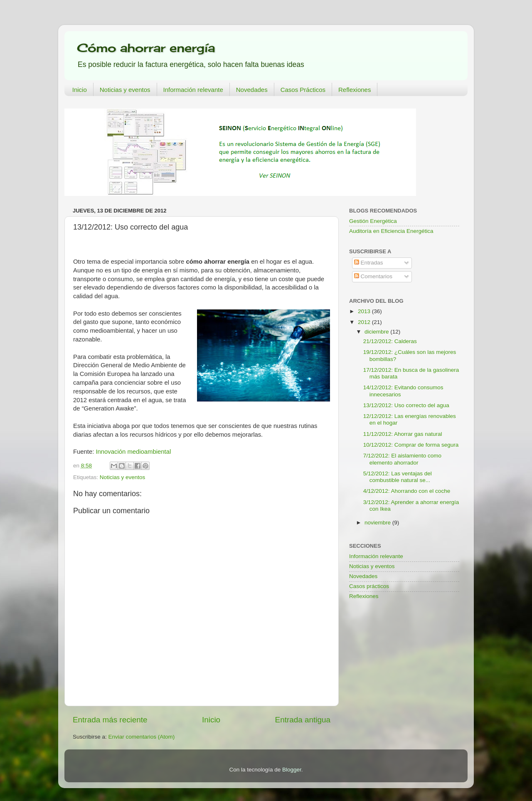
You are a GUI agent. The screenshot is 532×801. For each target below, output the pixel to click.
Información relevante (193, 90)
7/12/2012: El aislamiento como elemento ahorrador (402, 459)
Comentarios (373, 276)
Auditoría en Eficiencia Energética (391, 231)
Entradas (369, 263)
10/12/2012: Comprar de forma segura (411, 445)
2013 (365, 311)
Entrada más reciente (110, 720)
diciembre (377, 332)
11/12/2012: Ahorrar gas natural (403, 434)
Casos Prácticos (303, 90)
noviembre (378, 523)
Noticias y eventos (125, 90)
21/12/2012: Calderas (390, 341)
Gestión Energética (373, 221)
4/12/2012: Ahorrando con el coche (407, 491)
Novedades (252, 90)
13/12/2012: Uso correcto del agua (406, 405)
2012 (365, 322)
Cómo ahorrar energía (146, 48)
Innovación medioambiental (133, 452)
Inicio (80, 90)
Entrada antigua (303, 720)
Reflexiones (355, 90)
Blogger (292, 770)
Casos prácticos (369, 586)
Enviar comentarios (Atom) (142, 737)
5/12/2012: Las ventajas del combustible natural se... (398, 477)
